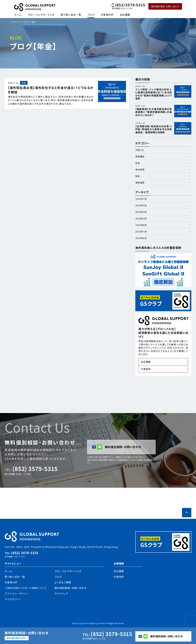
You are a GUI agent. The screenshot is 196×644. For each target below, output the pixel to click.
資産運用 (140, 183)
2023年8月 (141, 225)
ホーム (18, 15)
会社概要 (125, 15)
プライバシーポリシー (17, 593)
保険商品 (140, 156)
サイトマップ (61, 593)
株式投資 (140, 170)
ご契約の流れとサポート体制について (26, 588)
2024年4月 (141, 212)
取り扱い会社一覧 (71, 15)
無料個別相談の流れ (17, 638)
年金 (138, 163)
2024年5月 (141, 205)
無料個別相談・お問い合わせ (165, 6)
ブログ (91, 15)
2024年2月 (141, 219)
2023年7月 (141, 232)
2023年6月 (141, 238)
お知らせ (140, 150)
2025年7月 (141, 199)
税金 (138, 176)
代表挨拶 (146, 369)
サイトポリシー (13, 599)
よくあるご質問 (63, 582)
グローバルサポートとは (41, 15)
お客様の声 (107, 15)
